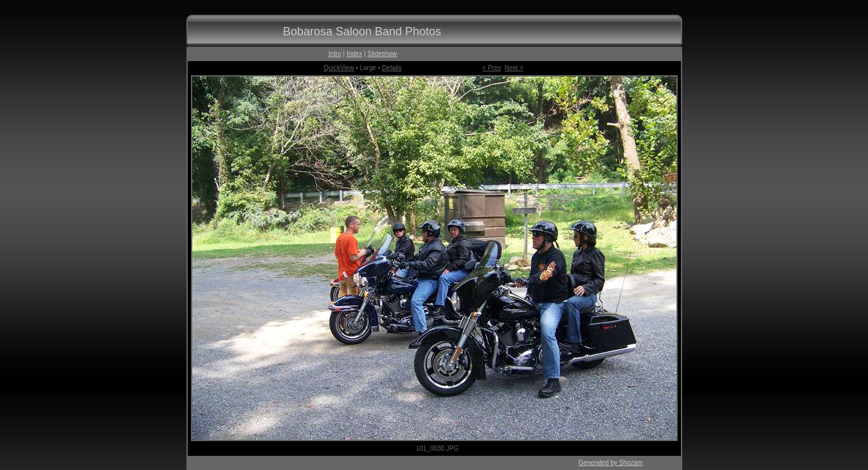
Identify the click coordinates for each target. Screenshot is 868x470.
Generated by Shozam (610, 463)
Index (354, 54)
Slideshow (383, 54)
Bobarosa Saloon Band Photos (362, 32)
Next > (514, 68)
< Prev (492, 68)
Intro (335, 54)
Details (392, 68)
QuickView (339, 68)
